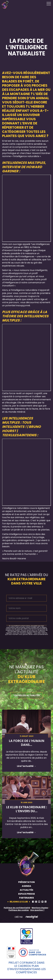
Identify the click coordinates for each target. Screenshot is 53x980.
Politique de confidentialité (17, 908)
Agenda (26, 886)
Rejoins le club (19, 902)
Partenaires (27, 898)
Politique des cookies (19, 910)
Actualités (26, 890)
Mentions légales (40, 908)
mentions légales (26, 633)
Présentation (26, 882)
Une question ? (37, 910)
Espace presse (26, 894)
